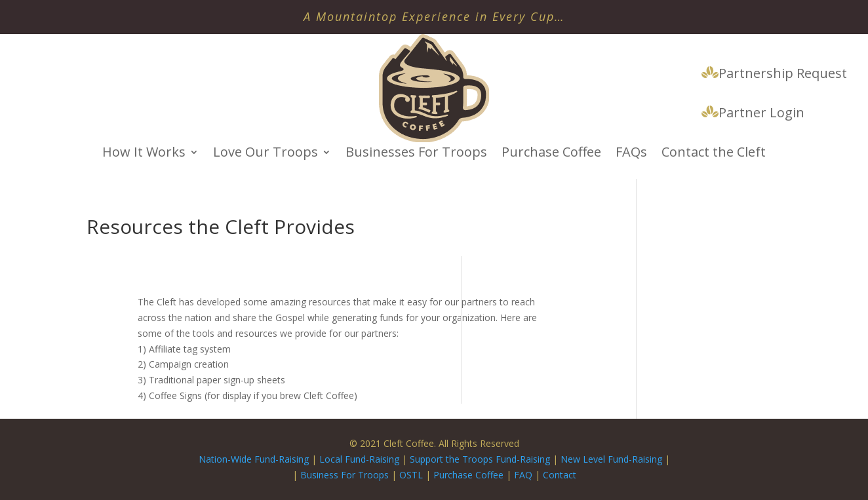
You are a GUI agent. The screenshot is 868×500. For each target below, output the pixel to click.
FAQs (631, 154)
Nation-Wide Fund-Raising (254, 459)
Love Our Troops (266, 154)
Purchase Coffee (551, 154)
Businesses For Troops (416, 154)
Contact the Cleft (714, 154)
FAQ (523, 475)
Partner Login (753, 113)
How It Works (144, 154)
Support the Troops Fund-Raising (480, 459)
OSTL (411, 475)
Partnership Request (774, 74)
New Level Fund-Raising (613, 459)
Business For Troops (346, 475)
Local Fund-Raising (359, 459)
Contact (560, 475)
